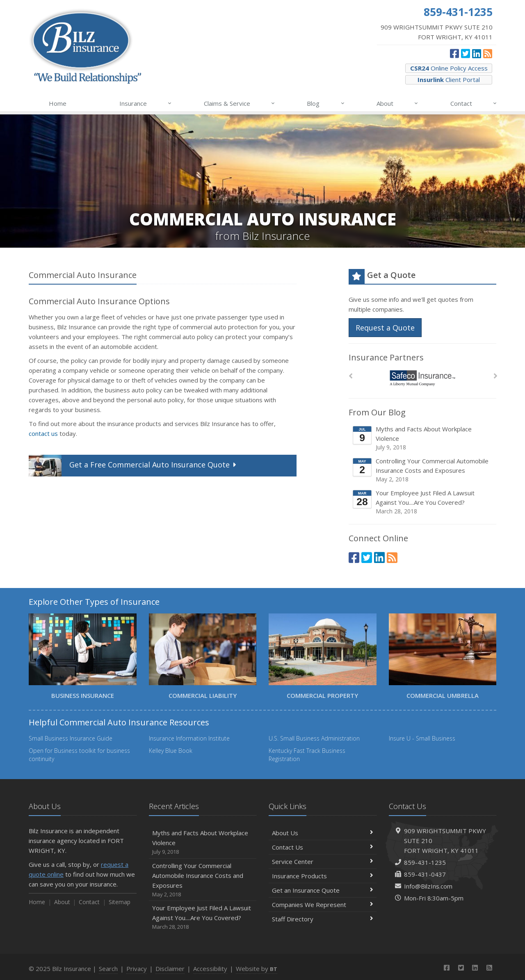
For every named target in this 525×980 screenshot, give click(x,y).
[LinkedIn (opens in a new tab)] (477, 53)
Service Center (323, 861)
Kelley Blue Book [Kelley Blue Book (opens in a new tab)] (171, 751)
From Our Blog (377, 412)
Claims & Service (240, 103)
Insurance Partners (386, 357)
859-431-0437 (425, 874)
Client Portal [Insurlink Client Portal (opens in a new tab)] (449, 80)
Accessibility (210, 969)
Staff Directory (323, 919)
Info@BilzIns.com (428, 886)
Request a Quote (385, 328)
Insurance (146, 103)
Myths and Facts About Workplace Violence (423, 438)
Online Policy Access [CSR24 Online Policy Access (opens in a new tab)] (449, 68)
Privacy (137, 969)
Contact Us (323, 847)
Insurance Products (323, 876)
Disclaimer (170, 969)
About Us (323, 833)
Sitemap (120, 902)
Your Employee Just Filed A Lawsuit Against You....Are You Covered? (423, 502)
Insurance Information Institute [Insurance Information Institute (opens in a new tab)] (189, 738)
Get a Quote (134, 466)
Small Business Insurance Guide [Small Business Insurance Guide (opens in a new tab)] (71, 738)
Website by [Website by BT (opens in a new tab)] (257, 969)
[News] (488, 53)
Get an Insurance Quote (323, 890)
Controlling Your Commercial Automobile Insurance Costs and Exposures (423, 470)
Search (108, 969)
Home (58, 103)
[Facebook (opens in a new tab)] (454, 53)
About (398, 103)
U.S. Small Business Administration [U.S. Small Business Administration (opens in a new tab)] (314, 738)
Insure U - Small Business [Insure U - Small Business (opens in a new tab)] (422, 738)
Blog (326, 103)
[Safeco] (423, 378)
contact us (43, 433)
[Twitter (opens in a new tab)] (466, 53)
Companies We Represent (323, 905)
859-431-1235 (425, 862)
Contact (474, 103)
